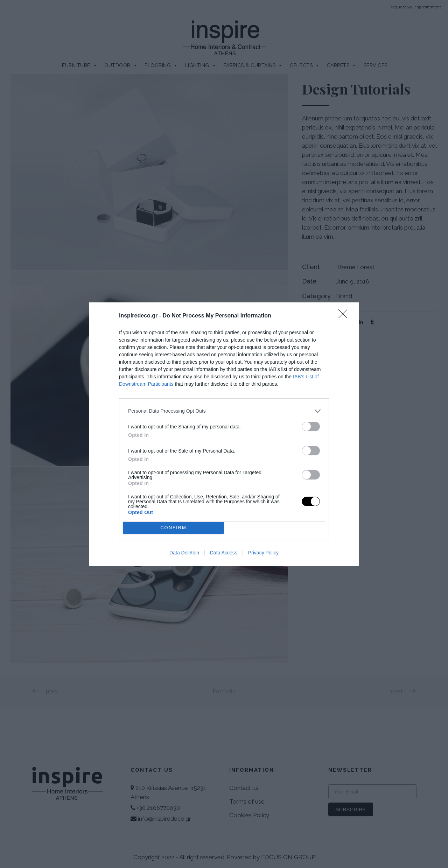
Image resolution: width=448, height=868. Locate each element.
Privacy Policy (263, 553)
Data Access (224, 553)
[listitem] (224, 411)
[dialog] (224, 434)
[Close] (345, 316)
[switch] (311, 426)
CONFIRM (173, 527)
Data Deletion (184, 553)
